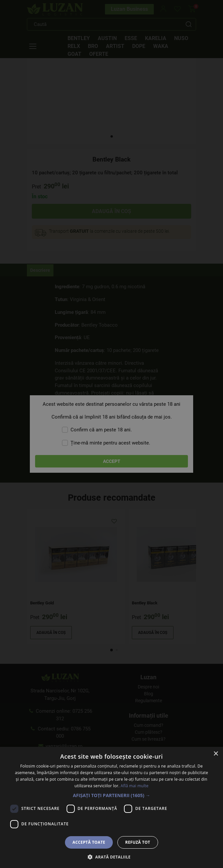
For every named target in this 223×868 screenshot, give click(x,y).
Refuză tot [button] (138, 842)
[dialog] (111, 434)
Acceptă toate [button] (89, 842)
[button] (111, 795)
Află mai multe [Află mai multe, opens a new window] (135, 786)
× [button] (216, 754)
